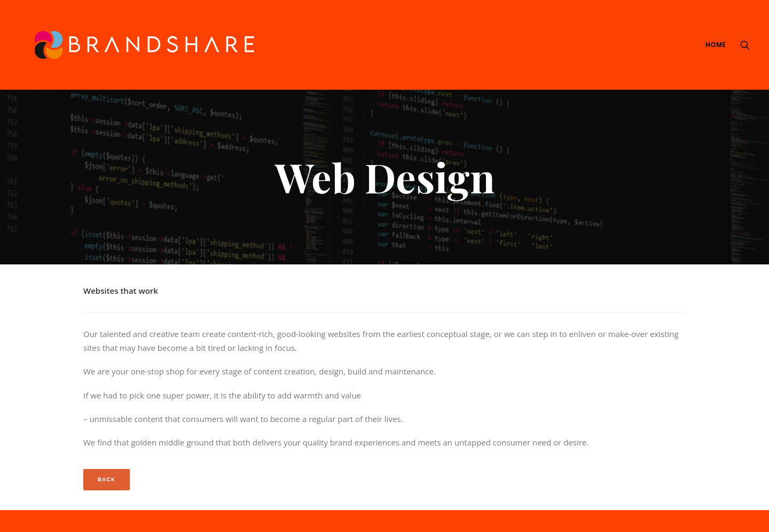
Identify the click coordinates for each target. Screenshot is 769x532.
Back (107, 465)
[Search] (745, 45)
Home (716, 45)
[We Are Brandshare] (141, 45)
